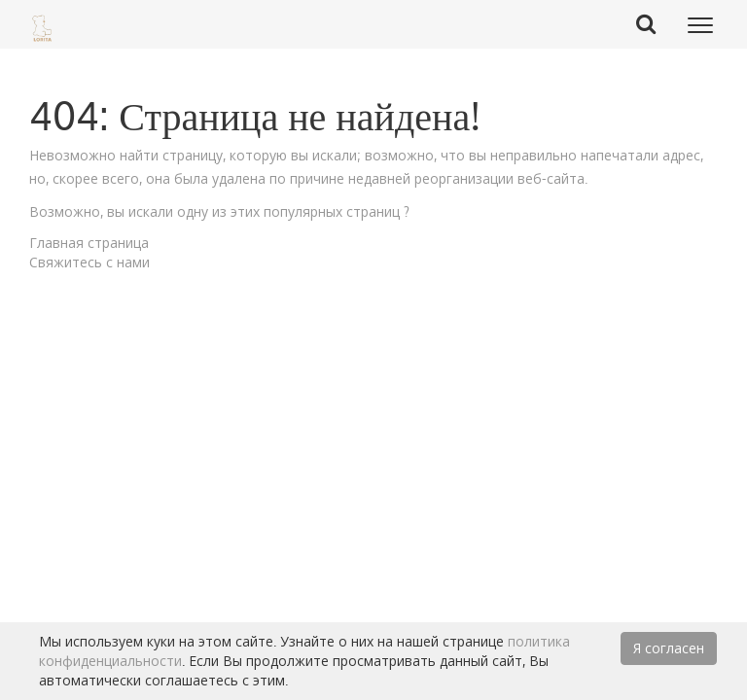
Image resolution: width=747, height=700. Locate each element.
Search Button (653, 23)
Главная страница (89, 243)
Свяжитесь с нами (89, 262)
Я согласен (669, 648)
